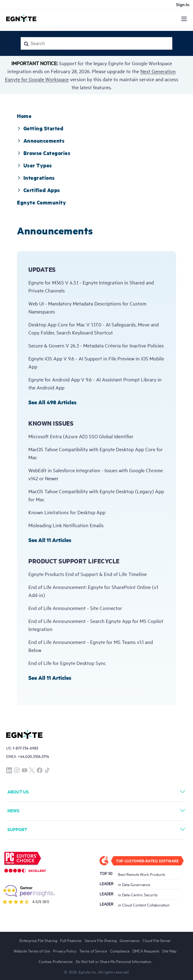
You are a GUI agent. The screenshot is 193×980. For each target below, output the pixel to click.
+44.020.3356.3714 (33, 756)
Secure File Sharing (101, 940)
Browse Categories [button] (44, 153)
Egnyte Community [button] (41, 202)
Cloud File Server (157, 940)
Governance (129, 940)
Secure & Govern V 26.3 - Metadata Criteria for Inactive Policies (96, 345)
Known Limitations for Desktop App (67, 512)
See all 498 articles (52, 402)
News (13, 810)
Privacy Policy (65, 951)
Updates (42, 269)
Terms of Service (93, 951)
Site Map (169, 951)
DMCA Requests (146, 951)
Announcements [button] (41, 141)
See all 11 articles (50, 540)
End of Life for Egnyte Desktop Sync (67, 663)
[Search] (96, 43)
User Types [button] (35, 165)
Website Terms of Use (32, 951)
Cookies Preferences (56, 961)
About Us (18, 791)
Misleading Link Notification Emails (66, 525)
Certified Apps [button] (39, 190)
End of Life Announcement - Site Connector (75, 608)
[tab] (24, 116)
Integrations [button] (36, 178)
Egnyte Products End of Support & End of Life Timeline (88, 574)
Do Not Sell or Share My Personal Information (114, 961)
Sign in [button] (183, 4)
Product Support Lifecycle (74, 561)
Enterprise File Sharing (38, 940)
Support (17, 829)
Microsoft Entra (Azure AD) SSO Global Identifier (81, 436)
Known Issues (51, 423)
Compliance (120, 951)
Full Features (71, 940)
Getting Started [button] (40, 128)
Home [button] (24, 116)
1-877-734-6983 (25, 748)
